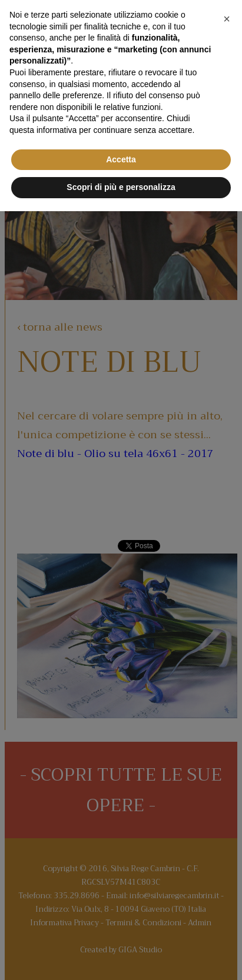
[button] (227, 19)
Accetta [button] (121, 159)
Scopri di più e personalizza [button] (121, 187)
